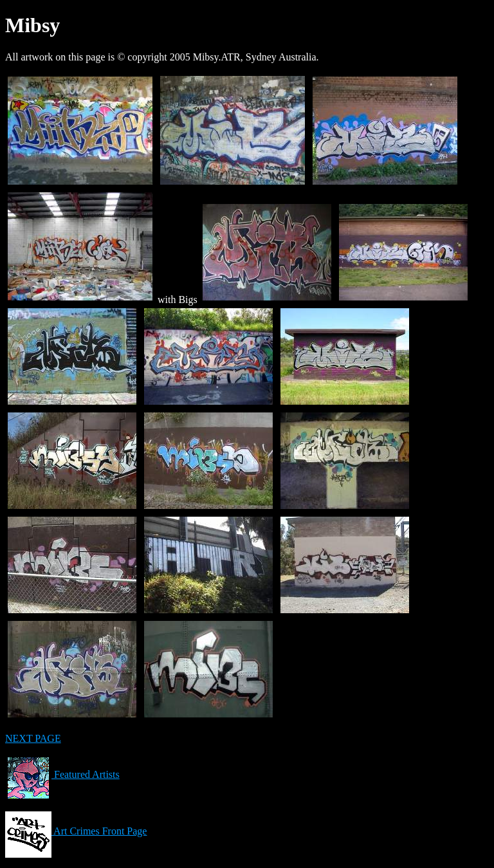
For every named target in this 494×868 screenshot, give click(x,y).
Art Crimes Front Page (76, 831)
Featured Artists (62, 774)
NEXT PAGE (33, 738)
